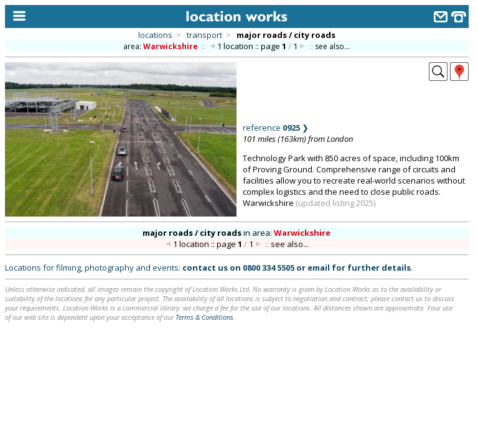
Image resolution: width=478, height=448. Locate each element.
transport (204, 35)
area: (162, 46)
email (319, 268)
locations (155, 35)
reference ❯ (276, 128)
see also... (332, 46)
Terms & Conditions (204, 317)
